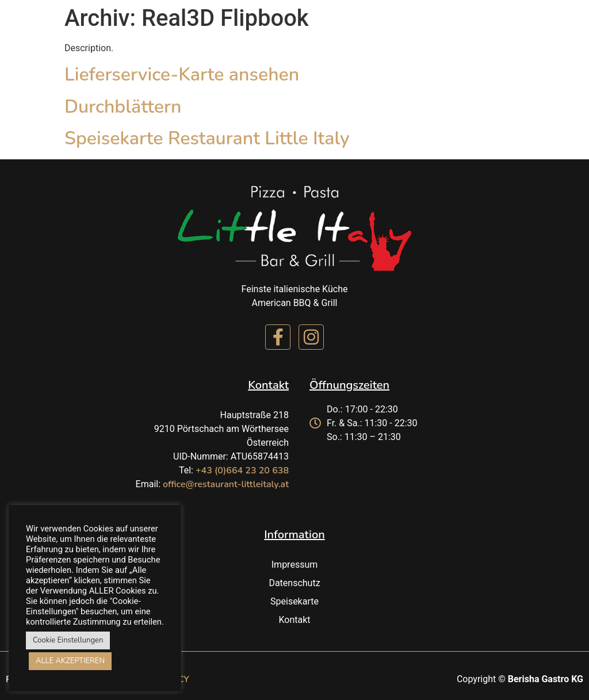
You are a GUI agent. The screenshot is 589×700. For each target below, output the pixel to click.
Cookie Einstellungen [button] (68, 640)
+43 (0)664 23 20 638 (242, 471)
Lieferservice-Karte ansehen (182, 74)
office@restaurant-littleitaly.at (226, 484)
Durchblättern (123, 107)
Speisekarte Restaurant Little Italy (207, 138)
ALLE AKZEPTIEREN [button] (70, 661)
